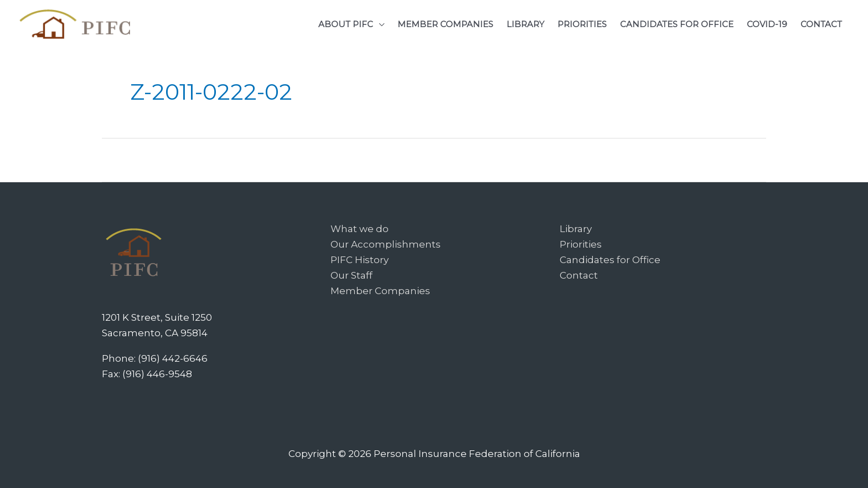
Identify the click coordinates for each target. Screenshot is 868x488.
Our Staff (352, 275)
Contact (579, 275)
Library (576, 229)
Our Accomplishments (386, 244)
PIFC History (360, 260)
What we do (360, 229)
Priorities (581, 244)
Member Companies (380, 291)
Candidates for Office (610, 260)
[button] (351, 24)
